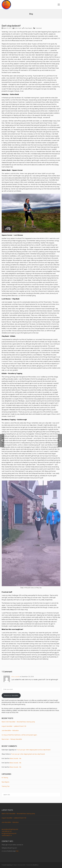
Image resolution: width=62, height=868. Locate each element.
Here (17, 851)
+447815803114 (7, 836)
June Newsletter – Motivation (10, 731)
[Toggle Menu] (59, 5)
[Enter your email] (31, 689)
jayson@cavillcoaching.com (10, 829)
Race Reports (29, 28)
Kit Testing (5, 778)
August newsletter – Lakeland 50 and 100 (14, 726)
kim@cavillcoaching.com (9, 833)
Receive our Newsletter (11, 695)
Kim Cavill (19, 28)
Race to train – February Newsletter (12, 739)
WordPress (36, 865)
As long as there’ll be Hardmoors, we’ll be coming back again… (20, 735)
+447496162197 (7, 831)
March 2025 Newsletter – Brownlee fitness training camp (18, 722)
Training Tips (6, 786)
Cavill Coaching (7, 865)
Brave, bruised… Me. (16, 758)
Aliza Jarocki (15, 677)
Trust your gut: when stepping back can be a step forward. (34, 750)
